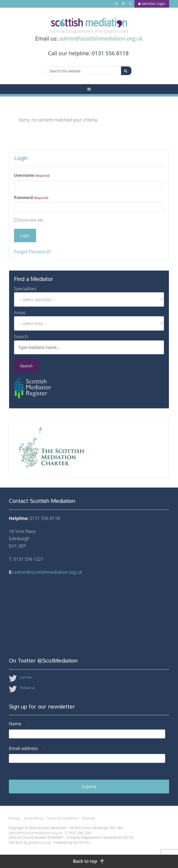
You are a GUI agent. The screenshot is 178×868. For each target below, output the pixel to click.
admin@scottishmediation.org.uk (101, 38)
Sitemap (89, 818)
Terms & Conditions (63, 818)
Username (32, 175)
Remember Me (31, 220)
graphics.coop (40, 842)
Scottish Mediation (89, 23)
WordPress (82, 842)
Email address (26, 748)
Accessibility (34, 818)
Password (31, 198)
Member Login (152, 4)
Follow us (27, 688)
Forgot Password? (32, 252)
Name (17, 724)
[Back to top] (89, 861)
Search (26, 366)
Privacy (15, 818)
